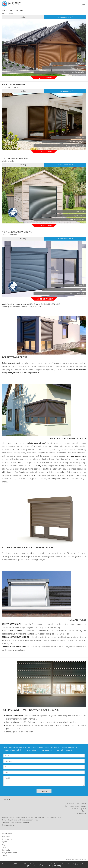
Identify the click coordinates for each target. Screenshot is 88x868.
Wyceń (4, 842)
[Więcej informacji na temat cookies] (40, 866)
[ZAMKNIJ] (57, 866)
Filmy (4, 847)
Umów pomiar (7, 839)
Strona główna (7, 833)
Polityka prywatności (9, 853)
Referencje (6, 836)
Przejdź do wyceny (44, 78)
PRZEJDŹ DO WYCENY (44, 225)
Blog (3, 844)
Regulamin (6, 850)
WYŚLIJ (44, 791)
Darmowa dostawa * (65, 17)
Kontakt (5, 855)
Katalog (23, 17)
